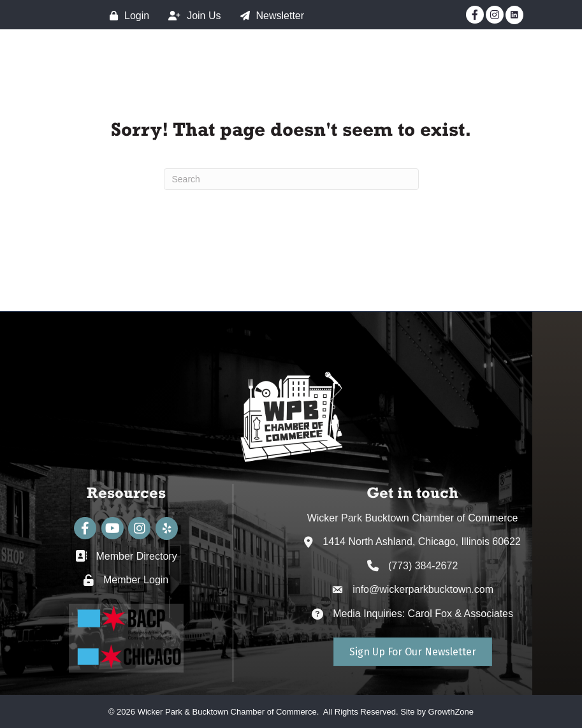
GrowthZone (451, 712)
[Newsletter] (269, 16)
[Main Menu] (551, 64)
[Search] (291, 179)
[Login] (126, 16)
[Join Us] (191, 16)
